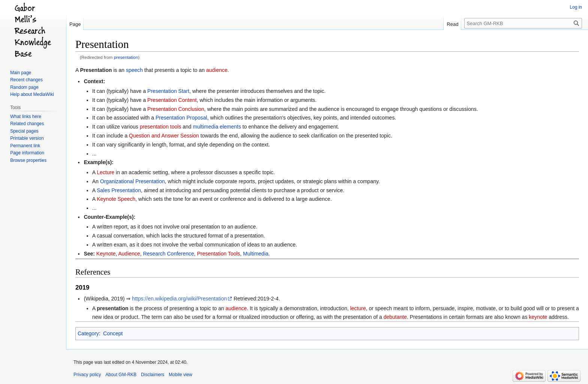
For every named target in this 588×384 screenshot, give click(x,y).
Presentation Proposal (181, 118)
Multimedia (256, 254)
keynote (538, 317)
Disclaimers (153, 375)
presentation (126, 57)
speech (134, 70)
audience (217, 70)
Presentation (96, 70)
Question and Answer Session (164, 136)
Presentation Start (168, 91)
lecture (358, 308)
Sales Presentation (119, 190)
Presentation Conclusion (176, 109)
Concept (113, 333)
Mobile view (181, 375)
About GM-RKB (121, 375)
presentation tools (161, 127)
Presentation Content (172, 100)
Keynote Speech (116, 199)
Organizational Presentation (133, 181)
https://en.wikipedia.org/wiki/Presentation (179, 299)
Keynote (106, 254)
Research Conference (168, 254)
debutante (395, 317)
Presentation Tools (218, 254)
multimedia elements (217, 127)
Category (88, 333)
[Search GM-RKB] (523, 23)
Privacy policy (87, 375)
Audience (129, 254)
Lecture (106, 172)
